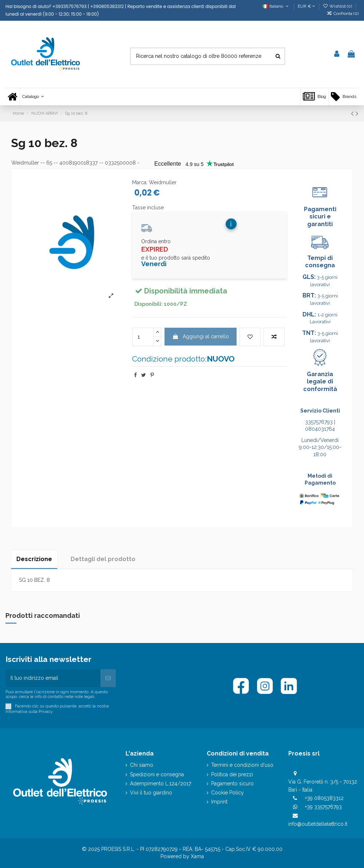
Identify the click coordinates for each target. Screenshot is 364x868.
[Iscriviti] (108, 678)
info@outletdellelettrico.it (318, 824)
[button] (33, 97)
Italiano (276, 6)
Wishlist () (338, 6)
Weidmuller (25, 163)
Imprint (219, 802)
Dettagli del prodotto (103, 559)
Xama (197, 856)
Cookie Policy (227, 793)
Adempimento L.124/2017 (161, 784)
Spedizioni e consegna (157, 774)
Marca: (140, 182)
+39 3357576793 (323, 807)
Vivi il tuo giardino (151, 793)
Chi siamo (142, 765)
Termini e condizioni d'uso (242, 765)
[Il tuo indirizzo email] (53, 678)
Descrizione (34, 559)
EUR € (306, 6)
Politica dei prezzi (232, 774)
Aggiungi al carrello (201, 336)
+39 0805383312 (324, 798)
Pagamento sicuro (232, 784)
